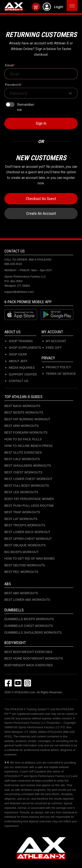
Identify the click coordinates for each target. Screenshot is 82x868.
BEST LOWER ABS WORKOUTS (27, 600)
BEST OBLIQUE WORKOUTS (25, 545)
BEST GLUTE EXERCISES (23, 453)
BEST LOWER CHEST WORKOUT (28, 479)
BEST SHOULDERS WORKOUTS (28, 466)
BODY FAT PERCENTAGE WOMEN (29, 499)
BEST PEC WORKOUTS (21, 572)
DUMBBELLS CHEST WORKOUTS (29, 626)
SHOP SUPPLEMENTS (25, 348)
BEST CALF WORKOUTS (22, 459)
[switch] (10, 104)
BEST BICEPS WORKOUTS (24, 412)
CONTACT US (19, 381)
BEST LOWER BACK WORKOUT (27, 532)
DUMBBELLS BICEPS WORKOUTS (29, 619)
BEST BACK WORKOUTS (22, 406)
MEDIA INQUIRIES (22, 368)
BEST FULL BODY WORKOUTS (27, 486)
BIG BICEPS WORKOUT (21, 552)
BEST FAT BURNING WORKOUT (27, 419)
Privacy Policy (58, 367)
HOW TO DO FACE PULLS (23, 439)
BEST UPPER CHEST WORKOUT (28, 539)
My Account (56, 341)
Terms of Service (61, 374)
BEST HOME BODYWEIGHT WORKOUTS (34, 658)
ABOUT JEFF (18, 361)
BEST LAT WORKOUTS (21, 519)
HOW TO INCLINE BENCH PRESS (28, 446)
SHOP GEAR (18, 354)
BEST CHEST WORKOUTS (23, 472)
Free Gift (54, 348)
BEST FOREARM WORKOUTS (26, 432)
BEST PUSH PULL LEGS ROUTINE (29, 506)
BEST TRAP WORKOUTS (22, 512)
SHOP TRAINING (21, 341)
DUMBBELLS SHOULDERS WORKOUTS (33, 632)
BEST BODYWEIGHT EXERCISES (28, 652)
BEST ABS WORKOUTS (21, 593)
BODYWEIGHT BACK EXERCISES (29, 665)
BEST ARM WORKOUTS (22, 426)
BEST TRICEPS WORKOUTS (25, 525)
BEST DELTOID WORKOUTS (25, 565)
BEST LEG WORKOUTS (21, 492)
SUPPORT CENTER (23, 374)
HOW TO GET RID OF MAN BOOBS (29, 558)
